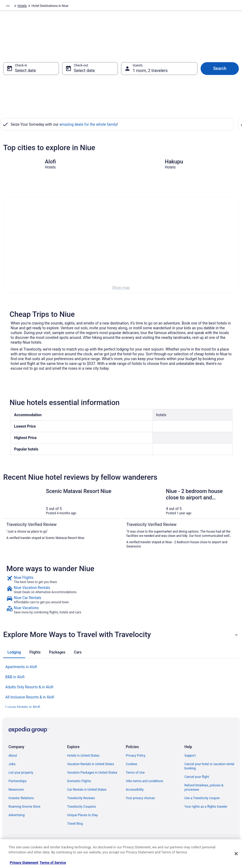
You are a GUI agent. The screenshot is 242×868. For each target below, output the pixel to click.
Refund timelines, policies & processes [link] (204, 790)
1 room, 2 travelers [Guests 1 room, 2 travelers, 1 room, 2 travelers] (150, 73)
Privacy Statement (24, 863)
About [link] (13, 758)
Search (220, 71)
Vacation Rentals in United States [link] (91, 767)
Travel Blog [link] (75, 826)
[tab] (14, 655)
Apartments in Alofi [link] (21, 669)
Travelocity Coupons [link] (81, 809)
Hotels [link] (35, 7)
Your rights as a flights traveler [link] (206, 809)
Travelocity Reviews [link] (81, 801)
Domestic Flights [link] (79, 784)
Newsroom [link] (16, 792)
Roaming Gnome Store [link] (24, 809)
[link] (121, 582)
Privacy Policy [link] (136, 758)
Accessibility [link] (135, 792)
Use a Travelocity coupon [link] (202, 801)
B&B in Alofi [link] (15, 680)
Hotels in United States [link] (83, 758)
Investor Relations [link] (21, 801)
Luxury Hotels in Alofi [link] (23, 710)
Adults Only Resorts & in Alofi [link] (29, 690)
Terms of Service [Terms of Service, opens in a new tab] (53, 863)
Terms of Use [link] (135, 775)
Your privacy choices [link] (140, 801)
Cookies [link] (131, 767)
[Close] (236, 854)
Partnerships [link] (18, 784)
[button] (121, 637)
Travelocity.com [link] (14, 7)
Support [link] (190, 758)
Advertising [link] (16, 818)
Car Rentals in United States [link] (87, 792)
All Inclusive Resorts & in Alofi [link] (30, 700)
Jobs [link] (12, 767)
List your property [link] (21, 775)
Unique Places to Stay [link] (83, 818)
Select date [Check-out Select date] (84, 73)
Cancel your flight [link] (197, 779)
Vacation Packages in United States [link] (92, 775)
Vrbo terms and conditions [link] (144, 784)
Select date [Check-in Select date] (25, 73)
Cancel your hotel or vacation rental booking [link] (209, 769)
